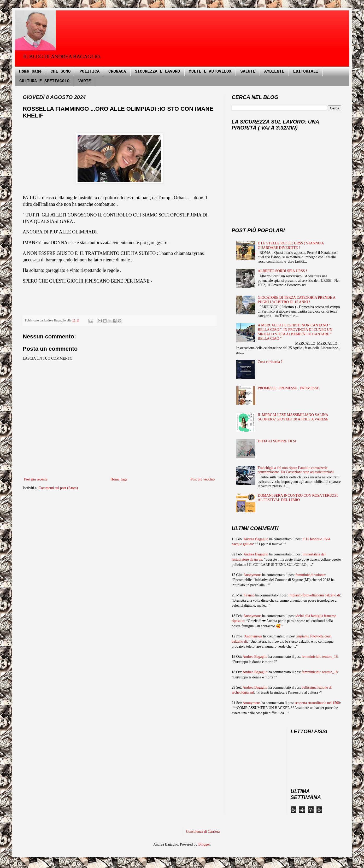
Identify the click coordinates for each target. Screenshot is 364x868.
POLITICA (89, 72)
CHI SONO (60, 72)
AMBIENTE (274, 72)
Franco (249, 595)
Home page (30, 72)
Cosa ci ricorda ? (270, 362)
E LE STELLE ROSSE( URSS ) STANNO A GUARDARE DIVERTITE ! (291, 245)
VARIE (85, 81)
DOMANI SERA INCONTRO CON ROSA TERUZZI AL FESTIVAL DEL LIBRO (298, 498)
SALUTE (248, 72)
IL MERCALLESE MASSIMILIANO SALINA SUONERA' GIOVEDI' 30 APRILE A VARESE (293, 417)
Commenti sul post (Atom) (58, 488)
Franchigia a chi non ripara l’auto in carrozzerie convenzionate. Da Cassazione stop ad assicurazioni (296, 470)
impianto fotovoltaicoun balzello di (314, 595)
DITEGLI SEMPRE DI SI (277, 441)
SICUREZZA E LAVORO (157, 72)
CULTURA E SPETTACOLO (44, 81)
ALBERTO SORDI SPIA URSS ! (282, 271)
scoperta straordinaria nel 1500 (317, 703)
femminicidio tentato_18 (320, 657)
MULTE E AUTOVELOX (210, 72)
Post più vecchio (202, 479)
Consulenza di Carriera (203, 832)
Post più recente (36, 479)
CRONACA (117, 72)
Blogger (204, 844)
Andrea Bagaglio (256, 539)
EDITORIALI (306, 72)
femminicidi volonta (310, 575)
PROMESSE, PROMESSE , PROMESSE (288, 388)
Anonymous (252, 575)
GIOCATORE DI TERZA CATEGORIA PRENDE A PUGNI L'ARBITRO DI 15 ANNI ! (297, 300)
